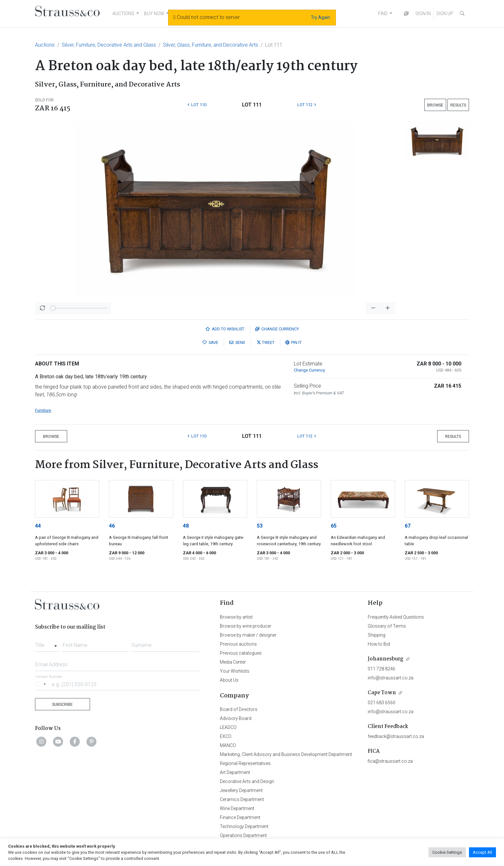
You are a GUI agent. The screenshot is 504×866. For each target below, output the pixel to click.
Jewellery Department (241, 790)
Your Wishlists (235, 671)
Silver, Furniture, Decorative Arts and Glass (109, 45)
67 (408, 526)
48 (186, 526)
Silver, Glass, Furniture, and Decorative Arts (211, 45)
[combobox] (47, 643)
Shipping (377, 635)
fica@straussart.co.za (390, 761)
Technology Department (244, 826)
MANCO (228, 745)
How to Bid (379, 644)
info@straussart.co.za (391, 678)
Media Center (233, 662)
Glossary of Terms (387, 626)
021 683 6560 (382, 703)
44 (38, 526)
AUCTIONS (123, 14)
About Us (229, 680)
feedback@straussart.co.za (396, 736)
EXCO (226, 736)
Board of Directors (239, 709)
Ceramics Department (242, 799)
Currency (277, 329)
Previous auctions (238, 644)
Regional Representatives (245, 763)
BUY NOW (154, 14)
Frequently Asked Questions (396, 617)
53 (260, 526)
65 (334, 526)
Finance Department (240, 817)
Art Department (235, 772)
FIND (383, 14)
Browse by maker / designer (248, 635)
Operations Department (243, 835)
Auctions (45, 45)
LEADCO (228, 727)
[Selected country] (41, 684)
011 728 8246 (382, 669)
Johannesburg (386, 659)
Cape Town (382, 693)
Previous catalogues (241, 653)
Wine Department (237, 808)
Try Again (320, 17)
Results (458, 105)
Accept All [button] (482, 852)
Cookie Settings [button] (447, 852)
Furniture (43, 410)
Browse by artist (236, 617)
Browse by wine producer (246, 626)
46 (112, 526)
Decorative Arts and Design (247, 781)
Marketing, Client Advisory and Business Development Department (286, 754)
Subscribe (62, 704)
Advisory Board (236, 718)
